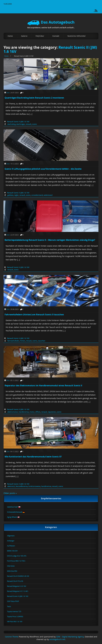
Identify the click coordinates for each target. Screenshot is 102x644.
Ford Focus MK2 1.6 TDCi (18, 561)
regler (16, 195)
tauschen (42, 341)
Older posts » (10, 493)
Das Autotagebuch (51, 22)
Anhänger (12, 541)
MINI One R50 (14, 571)
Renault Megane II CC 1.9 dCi (19, 591)
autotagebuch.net (57, 639)
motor (32, 412)
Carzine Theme (12, 637)
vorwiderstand (37, 195)
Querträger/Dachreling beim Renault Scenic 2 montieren (34, 98)
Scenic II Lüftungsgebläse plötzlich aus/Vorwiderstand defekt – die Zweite (43, 169)
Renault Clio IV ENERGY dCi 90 (20, 576)
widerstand (48, 195)
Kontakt (56, 36)
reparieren (52, 412)
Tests (11, 606)
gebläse (10, 195)
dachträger (21, 124)
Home (10, 36)
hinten (23, 341)
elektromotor (13, 412)
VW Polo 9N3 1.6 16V (16, 621)
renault (29, 124)
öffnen (38, 412)
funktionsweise (34, 486)
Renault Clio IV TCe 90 (17, 581)
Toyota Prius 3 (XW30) (17, 616)
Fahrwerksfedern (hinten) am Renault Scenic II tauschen (34, 315)
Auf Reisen (13, 546)
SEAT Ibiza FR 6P (15, 601)
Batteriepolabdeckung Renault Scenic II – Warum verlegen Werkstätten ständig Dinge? (50, 240)
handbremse (24, 412)
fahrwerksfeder (13, 341)
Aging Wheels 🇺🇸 (15, 517)
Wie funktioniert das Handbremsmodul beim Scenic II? (33, 457)
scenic (35, 124)
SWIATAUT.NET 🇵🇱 (15, 507)
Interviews (12, 566)
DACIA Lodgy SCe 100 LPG (18, 556)
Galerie (24, 36)
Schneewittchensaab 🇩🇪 (17, 512)
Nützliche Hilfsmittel (76, 36)
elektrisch (11, 486)
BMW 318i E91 (14, 551)
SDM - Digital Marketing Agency (70, 637)
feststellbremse (22, 486)
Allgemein (12, 536)
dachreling (11, 124)
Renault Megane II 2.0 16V (18, 586)
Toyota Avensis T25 (16, 611)
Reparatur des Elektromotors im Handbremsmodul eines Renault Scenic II (43, 385)
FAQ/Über (40, 36)
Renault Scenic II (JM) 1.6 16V (18, 122)
